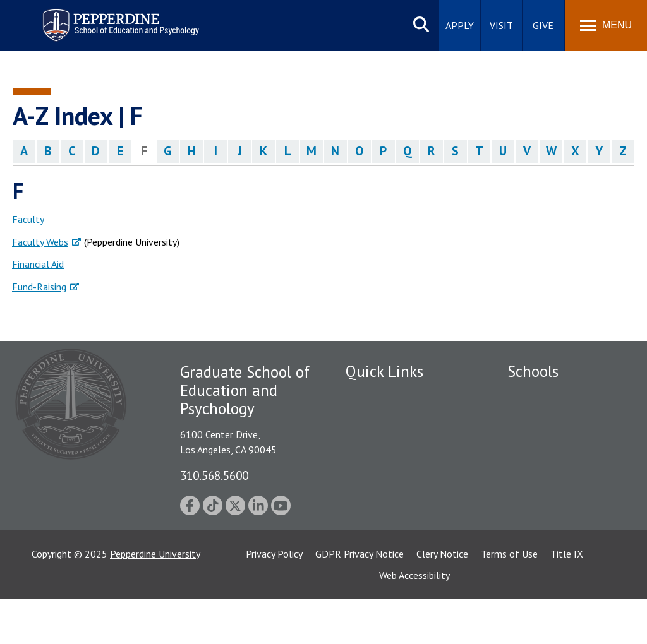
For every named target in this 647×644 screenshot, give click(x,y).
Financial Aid (38, 264)
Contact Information (390, 483)
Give (543, 25)
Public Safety (374, 395)
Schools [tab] (533, 371)
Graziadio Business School (562, 439)
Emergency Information (396, 439)
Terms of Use (509, 599)
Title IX (567, 599)
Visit (501, 25)
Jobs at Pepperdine (385, 461)
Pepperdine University (155, 599)
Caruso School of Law (554, 417)
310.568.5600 (214, 475)
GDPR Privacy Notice (360, 599)
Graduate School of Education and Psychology (563, 481)
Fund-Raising (39, 287)
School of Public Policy (556, 510)
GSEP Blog (368, 527)
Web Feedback (376, 549)
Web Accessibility (414, 621)
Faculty (28, 219)
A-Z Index (366, 505)
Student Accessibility (389, 417)
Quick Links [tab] (384, 371)
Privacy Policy (274, 599)
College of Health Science (563, 531)
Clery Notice (442, 599)
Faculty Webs (40, 242)
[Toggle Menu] (606, 25)
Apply (460, 25)
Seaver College (539, 395)
